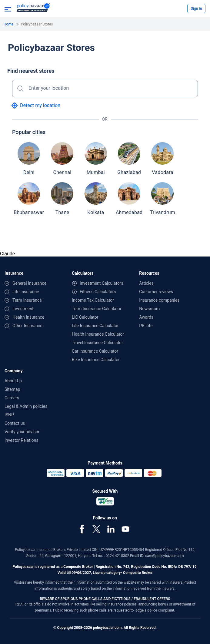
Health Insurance (28, 317)
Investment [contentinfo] (23, 309)
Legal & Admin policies (26, 406)
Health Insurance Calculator (98, 334)
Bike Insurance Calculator (96, 360)
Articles (146, 283)
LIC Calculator (85, 317)
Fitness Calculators (98, 292)
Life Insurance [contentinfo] (26, 292)
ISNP (9, 415)
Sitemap (12, 389)
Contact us (15, 423)
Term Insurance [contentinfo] (27, 300)
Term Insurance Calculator (97, 309)
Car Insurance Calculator (95, 351)
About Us (13, 381)
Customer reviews (156, 292)
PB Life (146, 326)
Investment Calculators (102, 283)
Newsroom (149, 309)
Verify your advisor (22, 432)
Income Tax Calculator (93, 300)
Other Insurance (27, 326)
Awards (146, 317)
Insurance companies (159, 300)
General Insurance (29, 283)
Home (8, 24)
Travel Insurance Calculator (97, 343)
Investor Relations (22, 440)
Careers (12, 398)
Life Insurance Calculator (95, 326)
